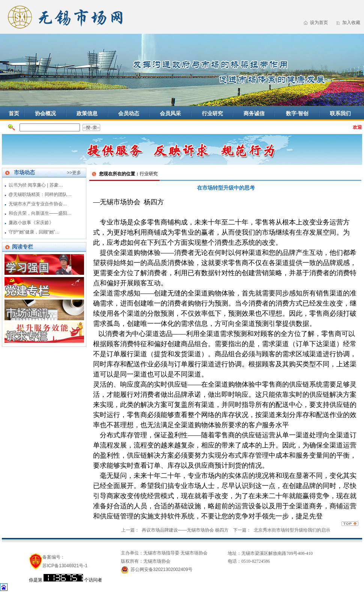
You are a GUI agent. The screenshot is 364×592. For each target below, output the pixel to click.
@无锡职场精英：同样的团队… (40, 194)
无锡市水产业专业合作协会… (38, 204)
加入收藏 (351, 23)
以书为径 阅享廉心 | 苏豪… (36, 185)
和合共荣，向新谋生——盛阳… (40, 213)
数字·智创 (297, 113)
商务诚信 (254, 113)
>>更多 (74, 173)
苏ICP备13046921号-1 (65, 566)
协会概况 (45, 113)
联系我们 (340, 113)
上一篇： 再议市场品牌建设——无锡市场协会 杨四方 (175, 530)
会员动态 (129, 113)
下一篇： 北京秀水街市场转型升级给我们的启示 (282, 530)
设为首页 (319, 23)
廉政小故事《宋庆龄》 (31, 223)
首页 (14, 113)
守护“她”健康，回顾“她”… (34, 232)
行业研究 (212, 113)
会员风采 (170, 113)
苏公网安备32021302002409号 (162, 569)
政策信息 (87, 113)
